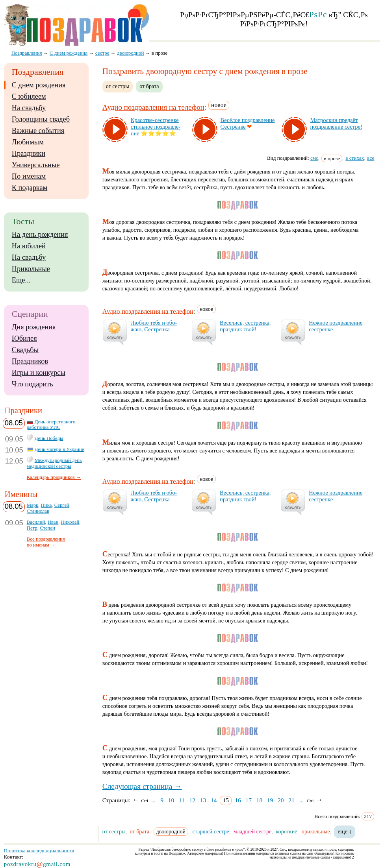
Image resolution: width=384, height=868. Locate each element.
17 (249, 800)
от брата (149, 86)
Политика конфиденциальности (39, 850)
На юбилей (29, 246)
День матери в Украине (59, 449)
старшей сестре (211, 831)
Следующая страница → (142, 786)
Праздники (29, 153)
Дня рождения (34, 327)
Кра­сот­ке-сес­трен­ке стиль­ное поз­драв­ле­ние (156, 127)
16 (238, 800)
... (154, 800)
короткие (286, 831)
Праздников (30, 361)
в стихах (355, 158)
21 (291, 800)
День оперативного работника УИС (51, 425)
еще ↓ (345, 831)
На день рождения (40, 235)
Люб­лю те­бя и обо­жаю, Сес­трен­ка (154, 326)
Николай (70, 522)
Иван (53, 522)
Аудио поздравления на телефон (153, 107)
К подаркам (30, 188)
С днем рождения (39, 85)
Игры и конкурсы (39, 373)
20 (281, 800)
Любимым (28, 142)
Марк (33, 505)
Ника (46, 505)
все (371, 158)
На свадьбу (29, 108)
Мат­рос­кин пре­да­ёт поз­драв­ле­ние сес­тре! (336, 123)
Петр (32, 528)
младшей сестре (253, 831)
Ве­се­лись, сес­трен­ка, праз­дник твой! (245, 326)
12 (193, 800)
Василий (36, 522)
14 (214, 800)
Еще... (21, 280)
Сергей (62, 505)
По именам (29, 176)
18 (260, 800)
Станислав (38, 511)
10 (171, 800)
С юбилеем (29, 96)
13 (203, 800)
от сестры (118, 86)
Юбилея (24, 338)
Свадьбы (25, 350)
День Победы (49, 438)
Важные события (38, 131)
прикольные (315, 831)
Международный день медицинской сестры (54, 463)
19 (270, 800)
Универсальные (36, 165)
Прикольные (31, 269)
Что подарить (32, 384)
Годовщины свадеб (41, 119)
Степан (47, 528)
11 (182, 800)
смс (314, 158)
